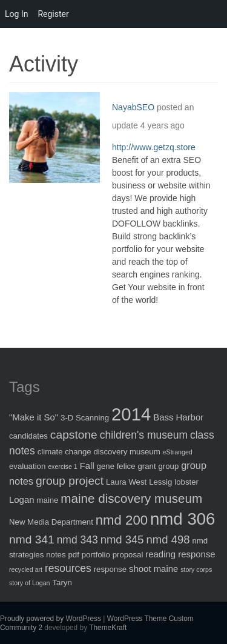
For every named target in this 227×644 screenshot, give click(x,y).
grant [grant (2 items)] (146, 466)
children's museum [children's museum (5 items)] (144, 435)
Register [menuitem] (53, 14)
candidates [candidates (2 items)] (28, 436)
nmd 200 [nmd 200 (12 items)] (122, 520)
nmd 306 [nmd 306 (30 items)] (183, 519)
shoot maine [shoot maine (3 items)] (153, 569)
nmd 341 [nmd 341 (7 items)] (32, 539)
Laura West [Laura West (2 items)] (126, 482)
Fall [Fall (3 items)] (87, 466)
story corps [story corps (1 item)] (196, 569)
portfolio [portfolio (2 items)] (96, 555)
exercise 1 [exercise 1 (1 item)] (63, 466)
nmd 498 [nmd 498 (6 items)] (168, 539)
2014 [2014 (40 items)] (131, 414)
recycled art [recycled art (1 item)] (26, 569)
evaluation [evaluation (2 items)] (27, 466)
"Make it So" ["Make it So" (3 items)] (34, 417)
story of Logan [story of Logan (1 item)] (30, 583)
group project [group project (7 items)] (70, 481)
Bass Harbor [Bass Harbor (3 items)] (178, 417)
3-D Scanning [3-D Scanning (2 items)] (85, 418)
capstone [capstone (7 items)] (74, 435)
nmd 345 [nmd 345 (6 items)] (122, 539)
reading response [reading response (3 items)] (180, 554)
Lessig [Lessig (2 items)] (160, 482)
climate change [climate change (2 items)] (64, 452)
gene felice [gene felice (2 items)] (116, 466)
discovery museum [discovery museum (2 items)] (127, 452)
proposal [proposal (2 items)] (128, 555)
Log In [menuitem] (16, 14)
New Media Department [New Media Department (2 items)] (51, 522)
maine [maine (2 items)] (47, 500)
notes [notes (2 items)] (56, 555)
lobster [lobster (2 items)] (186, 482)
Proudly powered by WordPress (51, 619)
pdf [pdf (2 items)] (73, 555)
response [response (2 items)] (110, 569)
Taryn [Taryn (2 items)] (62, 583)
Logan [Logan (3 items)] (22, 500)
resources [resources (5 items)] (68, 568)
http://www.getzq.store (154, 147)
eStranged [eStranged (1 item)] (178, 452)
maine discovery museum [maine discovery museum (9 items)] (131, 498)
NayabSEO (133, 107)
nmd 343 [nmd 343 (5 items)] (77, 540)
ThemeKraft (108, 628)
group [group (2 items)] (168, 466)
